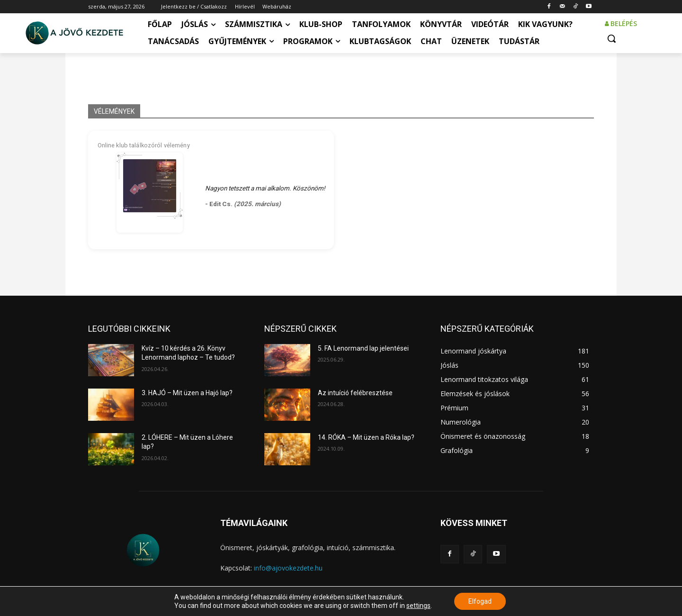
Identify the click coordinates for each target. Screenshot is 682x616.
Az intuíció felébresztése (355, 393)
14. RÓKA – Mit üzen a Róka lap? (366, 437)
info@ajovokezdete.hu (288, 568)
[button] (611, 38)
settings (418, 606)
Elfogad (480, 601)
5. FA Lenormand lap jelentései (363, 348)
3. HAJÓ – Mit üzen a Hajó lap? (187, 393)
